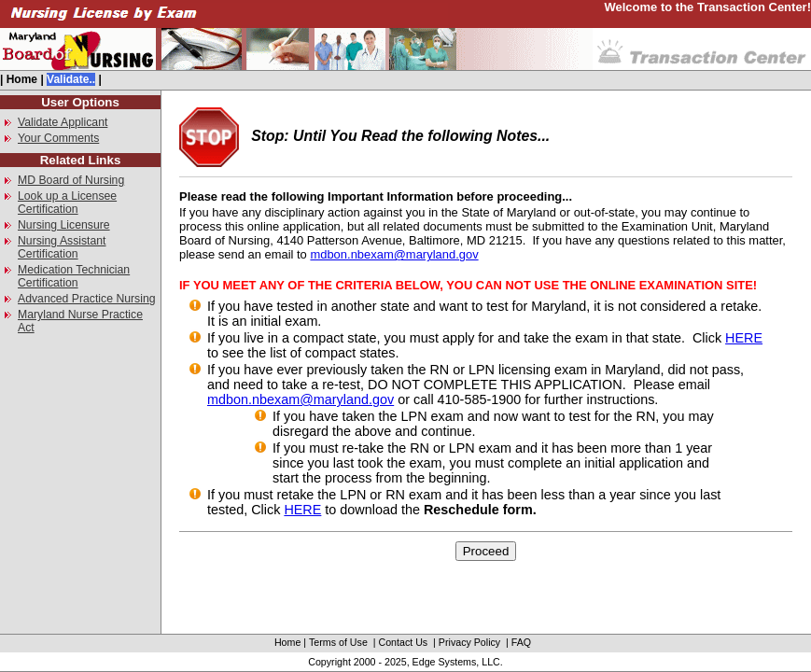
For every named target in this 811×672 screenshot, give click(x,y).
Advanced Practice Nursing (87, 299)
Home (22, 79)
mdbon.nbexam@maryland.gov (394, 254)
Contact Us (403, 642)
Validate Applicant (63, 122)
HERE (744, 338)
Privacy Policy (469, 642)
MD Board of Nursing (71, 180)
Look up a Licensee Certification (67, 203)
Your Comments (58, 138)
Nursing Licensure (64, 225)
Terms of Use (338, 642)
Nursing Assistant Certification (62, 247)
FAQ (521, 642)
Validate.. (71, 79)
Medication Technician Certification (74, 276)
